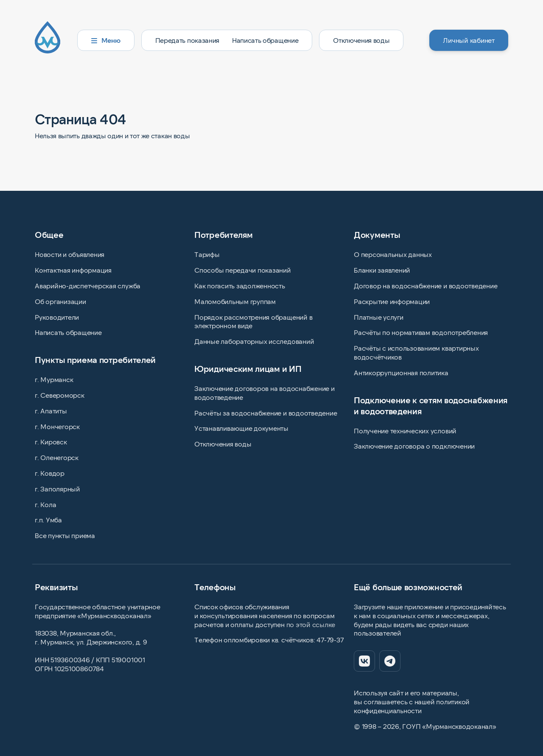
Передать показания (187, 40)
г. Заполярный (57, 489)
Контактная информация (73, 270)
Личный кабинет (469, 40)
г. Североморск (60, 395)
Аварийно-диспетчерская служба (88, 286)
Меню (106, 40)
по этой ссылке (311, 624)
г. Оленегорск (57, 457)
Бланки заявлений (382, 270)
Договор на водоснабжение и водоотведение (425, 286)
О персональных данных (393, 254)
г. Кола (45, 504)
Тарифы (207, 254)
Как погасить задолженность (240, 286)
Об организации (60, 301)
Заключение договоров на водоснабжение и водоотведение (265, 393)
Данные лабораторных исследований (254, 341)
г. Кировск (51, 442)
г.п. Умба (48, 520)
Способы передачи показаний (243, 270)
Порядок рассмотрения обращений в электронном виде (253, 321)
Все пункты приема (65, 535)
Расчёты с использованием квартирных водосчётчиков (416, 352)
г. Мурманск (54, 379)
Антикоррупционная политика (401, 372)
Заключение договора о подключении (414, 446)
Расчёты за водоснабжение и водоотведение (266, 413)
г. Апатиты (51, 411)
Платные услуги (379, 317)
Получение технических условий (405, 431)
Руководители (57, 317)
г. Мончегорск (57, 426)
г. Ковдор (50, 473)
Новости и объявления (70, 254)
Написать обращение (265, 40)
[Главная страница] (53, 40)
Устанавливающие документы (241, 428)
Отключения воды (361, 40)
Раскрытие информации (392, 301)
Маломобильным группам (235, 301)
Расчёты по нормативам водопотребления (421, 332)
